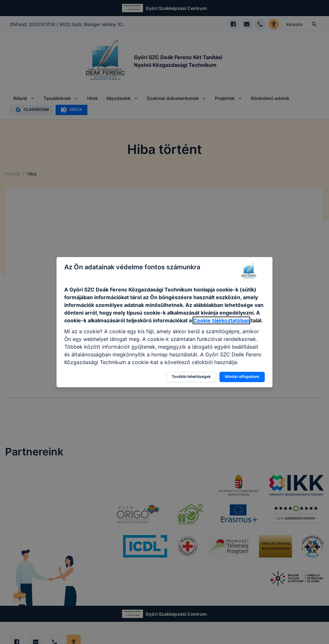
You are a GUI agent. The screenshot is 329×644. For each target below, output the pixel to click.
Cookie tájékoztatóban (221, 320)
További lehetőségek (191, 376)
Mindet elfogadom (242, 376)
